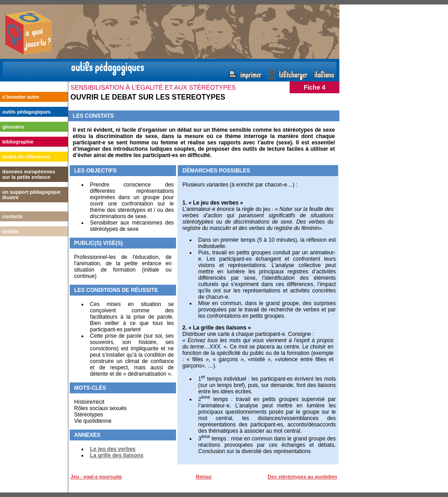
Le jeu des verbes (113, 449)
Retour (204, 477)
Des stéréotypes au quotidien (303, 477)
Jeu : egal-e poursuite (96, 477)
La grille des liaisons (117, 455)
